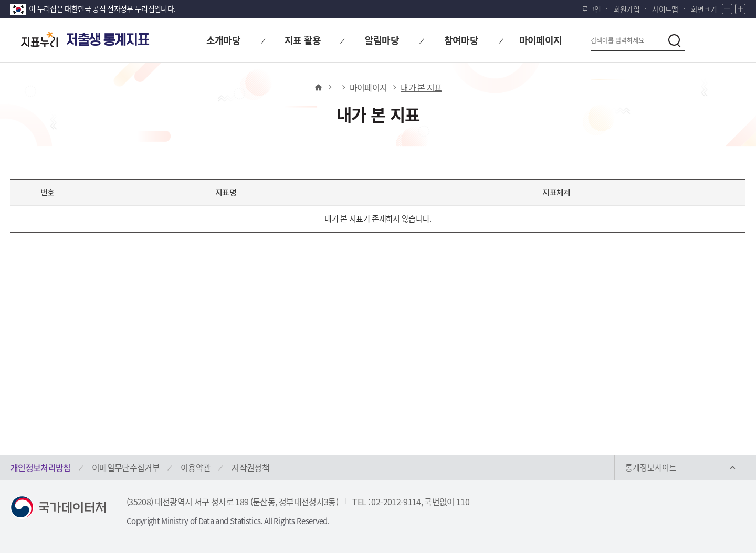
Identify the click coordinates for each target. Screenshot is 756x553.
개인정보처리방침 (41, 467)
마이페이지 (369, 87)
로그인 (591, 9)
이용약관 (196, 467)
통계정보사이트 (651, 467)
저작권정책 (250, 467)
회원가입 (627, 9)
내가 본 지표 (421, 87)
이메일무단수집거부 (126, 467)
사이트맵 (665, 9)
